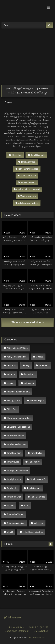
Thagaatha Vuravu (15, 514)
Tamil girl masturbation (17, 471)
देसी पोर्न (7, 618)
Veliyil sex (39, 523)
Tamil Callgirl (37, 453)
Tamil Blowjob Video (16, 444)
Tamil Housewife (38, 479)
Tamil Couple (13, 462)
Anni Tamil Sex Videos (17, 348)
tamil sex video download (27, 189)
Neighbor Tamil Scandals (18, 392)
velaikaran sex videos (27, 203)
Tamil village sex (27, 196)
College (40, 357)
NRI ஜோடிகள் (13, 401)
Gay (27, 365)
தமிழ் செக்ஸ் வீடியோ (33, 532)
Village (10, 532)
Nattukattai (29, 383)
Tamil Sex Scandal (36, 638)
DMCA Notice (41, 631)
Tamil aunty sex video (27, 169)
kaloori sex (29, 374)
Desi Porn (11, 365)
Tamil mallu (12, 488)
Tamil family (34, 462)
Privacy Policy (16, 627)
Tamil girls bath (14, 479)
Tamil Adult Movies (15, 436)
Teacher (10, 506)
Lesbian (10, 383)
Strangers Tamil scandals (19, 427)
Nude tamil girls (37, 401)
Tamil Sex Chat (14, 497)
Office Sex (15, 155)
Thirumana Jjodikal (16, 523)
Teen (26, 506)
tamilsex (16, 618)
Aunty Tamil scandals (17, 357)
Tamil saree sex (27, 182)
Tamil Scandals (36, 155)
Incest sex (44, 365)
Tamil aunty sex (27, 162)
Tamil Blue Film (14, 453)
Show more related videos (28, 322)
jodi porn (11, 374)
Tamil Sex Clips (38, 497)
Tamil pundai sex (27, 176)
